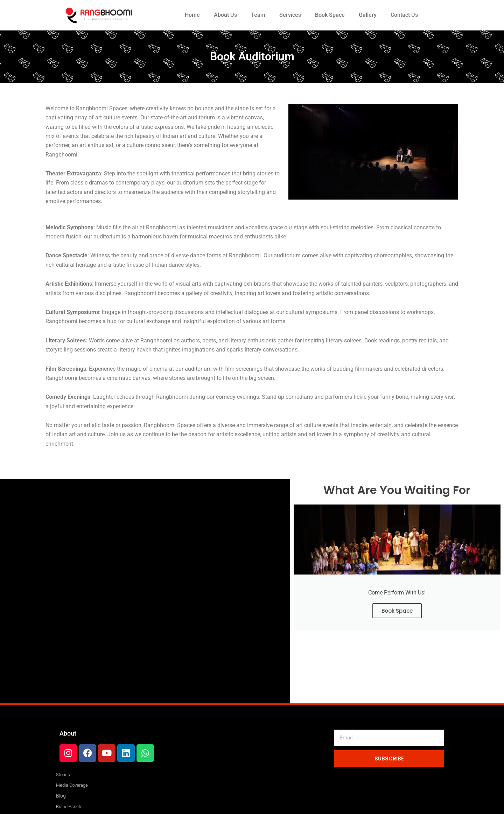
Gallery (368, 15)
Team (258, 15)
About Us (225, 15)
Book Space (330, 15)
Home (192, 15)
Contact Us (404, 15)
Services (290, 15)
